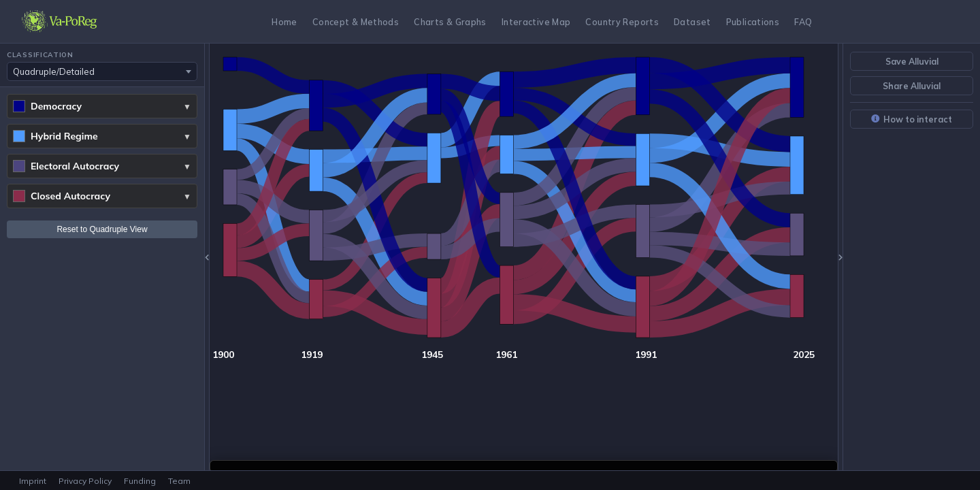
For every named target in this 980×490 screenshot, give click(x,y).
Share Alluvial (912, 86)
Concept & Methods (356, 22)
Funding (140, 481)
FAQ (803, 22)
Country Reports (622, 22)
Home (284, 22)
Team (179, 481)
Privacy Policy (85, 481)
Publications (753, 22)
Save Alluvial (912, 61)
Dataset (692, 22)
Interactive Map (536, 22)
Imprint (33, 481)
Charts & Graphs (450, 22)
